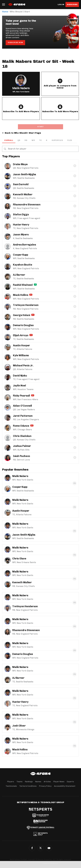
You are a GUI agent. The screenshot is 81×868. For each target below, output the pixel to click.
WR (33, 140)
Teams (19, 782)
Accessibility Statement (65, 786)
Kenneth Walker (23, 194)
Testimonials (11, 786)
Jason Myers (21, 235)
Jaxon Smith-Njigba (25, 174)
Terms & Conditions (28, 786)
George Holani (22, 315)
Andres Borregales (24, 245)
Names (38, 782)
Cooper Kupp (21, 255)
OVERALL (9, 140)
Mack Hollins (21, 295)
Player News (59, 782)
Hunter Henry (21, 225)
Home (5, 12)
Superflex (57, 140)
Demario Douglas (23, 325)
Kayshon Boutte (23, 265)
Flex (70, 140)
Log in (61, 5)
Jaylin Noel (19, 386)
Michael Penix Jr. (23, 366)
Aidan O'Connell (22, 406)
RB (26, 140)
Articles (47, 782)
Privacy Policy (45, 786)
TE (40, 140)
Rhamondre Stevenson (27, 205)
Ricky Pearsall (21, 396)
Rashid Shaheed (23, 285)
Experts (70, 782)
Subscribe (72, 4)
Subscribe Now (15, 43)
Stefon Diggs (21, 215)
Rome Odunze (21, 426)
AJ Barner (19, 275)
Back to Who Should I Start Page (23, 133)
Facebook (32, 848)
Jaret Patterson (23, 416)
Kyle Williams (21, 355)
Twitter (40, 848)
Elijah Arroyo (21, 335)
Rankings (29, 782)
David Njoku (20, 376)
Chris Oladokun (22, 436)
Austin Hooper (21, 345)
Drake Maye (20, 164)
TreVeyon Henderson (26, 305)
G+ (49, 848)
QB (19, 140)
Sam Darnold (21, 184)
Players (11, 782)
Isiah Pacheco (22, 456)
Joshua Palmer (22, 446)
